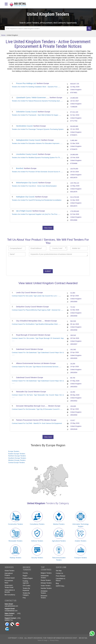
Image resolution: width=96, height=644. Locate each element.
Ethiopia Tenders (46, 583)
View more (48, 228)
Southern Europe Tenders (17, 458)
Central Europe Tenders (17, 463)
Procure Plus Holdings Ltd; (26, 83)
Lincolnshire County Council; (27, 154)
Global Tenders (10, 571)
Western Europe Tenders (17, 460)
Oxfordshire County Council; (27, 112)
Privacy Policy (54, 640)
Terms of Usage (42, 640)
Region (25, 576)
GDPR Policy (60, 586)
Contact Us (59, 573)
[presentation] (54, 263)
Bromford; (20, 168)
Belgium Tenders (46, 573)
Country (25, 573)
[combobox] (58, 248)
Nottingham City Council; (25, 197)
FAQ (24, 598)
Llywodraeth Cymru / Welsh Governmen (31, 98)
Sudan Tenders (46, 586)
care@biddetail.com (11, 611)
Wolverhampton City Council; (27, 183)
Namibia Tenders (46, 588)
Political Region (28, 578)
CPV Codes (27, 586)
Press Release (61, 576)
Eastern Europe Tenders (17, 454)
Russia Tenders (46, 580)
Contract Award (10, 578)
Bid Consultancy (10, 595)
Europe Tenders (14, 451)
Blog (57, 583)
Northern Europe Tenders (17, 456)
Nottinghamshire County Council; (28, 140)
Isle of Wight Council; (24, 211)
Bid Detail (83, 638)
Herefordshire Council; (25, 126)
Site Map (59, 571)
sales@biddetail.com (11, 606)
